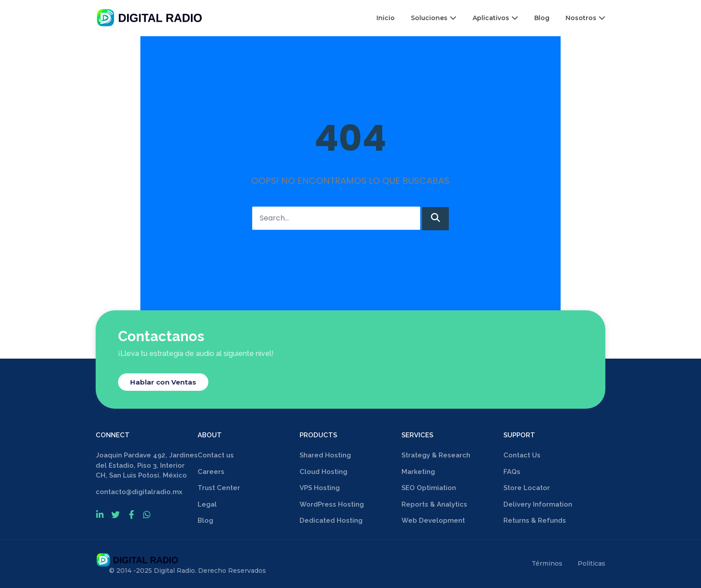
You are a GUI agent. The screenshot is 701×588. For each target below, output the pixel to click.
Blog (542, 18)
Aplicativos (495, 18)
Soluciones (434, 18)
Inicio (386, 18)
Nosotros (585, 18)
